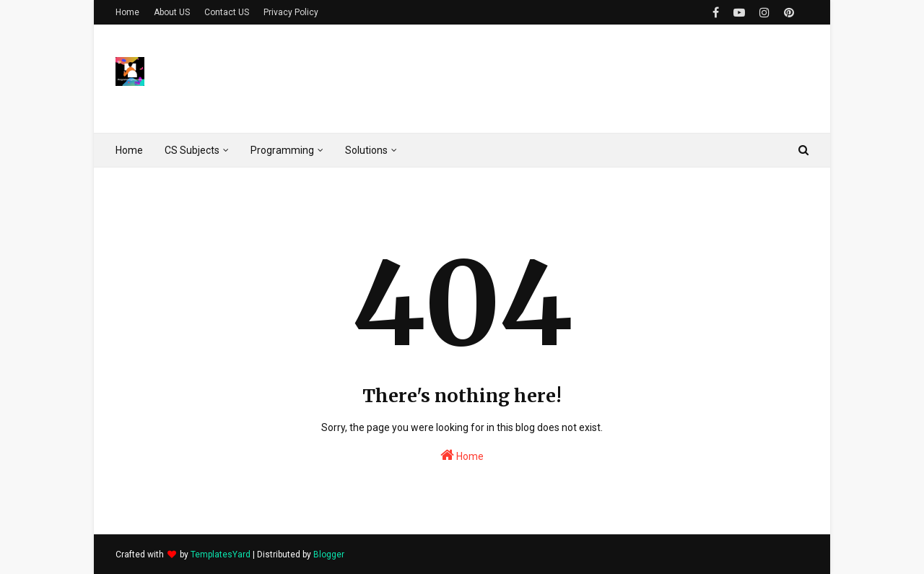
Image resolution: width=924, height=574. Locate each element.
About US (172, 12)
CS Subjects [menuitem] (192, 150)
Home (127, 12)
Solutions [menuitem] (366, 150)
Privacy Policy (291, 12)
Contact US (227, 12)
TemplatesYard (221, 555)
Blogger (329, 555)
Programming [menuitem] (282, 150)
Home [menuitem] (129, 150)
